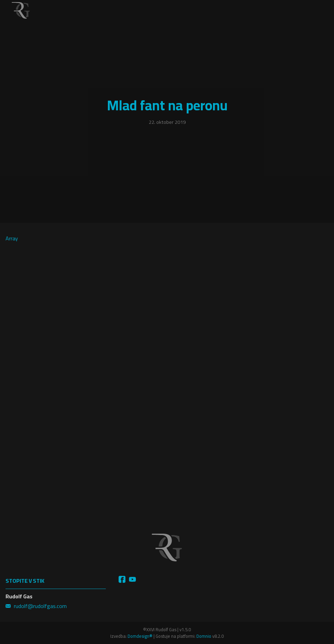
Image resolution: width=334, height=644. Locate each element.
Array (58, 274)
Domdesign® (140, 636)
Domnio (204, 636)
